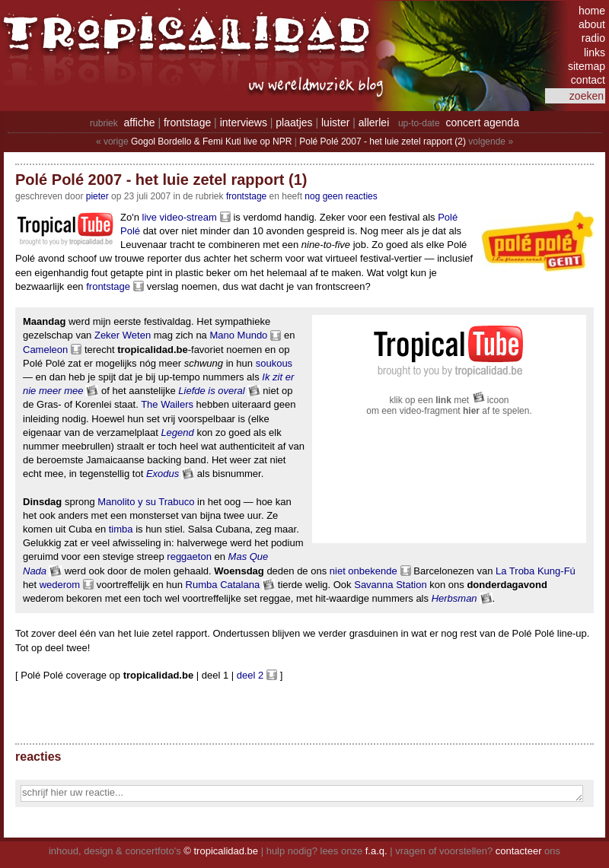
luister (335, 122)
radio (593, 38)
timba (121, 529)
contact (588, 80)
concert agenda (482, 122)
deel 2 (250, 675)
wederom (60, 585)
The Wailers (167, 404)
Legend (177, 432)
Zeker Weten (123, 335)
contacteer (519, 851)
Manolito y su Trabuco (146, 502)
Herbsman (454, 598)
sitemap (587, 66)
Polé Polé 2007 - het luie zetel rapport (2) (383, 141)
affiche (140, 122)
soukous (274, 363)
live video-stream (180, 217)
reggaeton (189, 556)
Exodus (163, 474)
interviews (244, 122)
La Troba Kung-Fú (536, 571)
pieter (97, 196)
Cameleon (45, 350)
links (595, 52)
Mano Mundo (238, 335)
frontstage (187, 122)
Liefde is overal (211, 391)
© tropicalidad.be (221, 851)
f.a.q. (376, 851)
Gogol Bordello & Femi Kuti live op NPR (211, 141)
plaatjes (294, 122)
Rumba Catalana (223, 585)
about (592, 24)
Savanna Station (390, 585)
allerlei (374, 122)
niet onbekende (363, 571)
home (592, 11)
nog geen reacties (341, 196)
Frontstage (246, 196)
